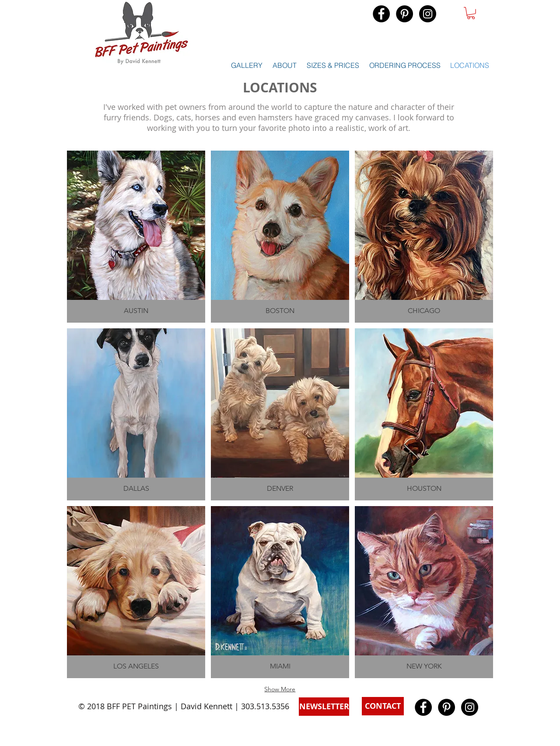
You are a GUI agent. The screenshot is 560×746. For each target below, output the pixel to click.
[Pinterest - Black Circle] (404, 14)
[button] (471, 13)
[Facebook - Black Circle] (381, 14)
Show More (280, 689)
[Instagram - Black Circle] (428, 14)
